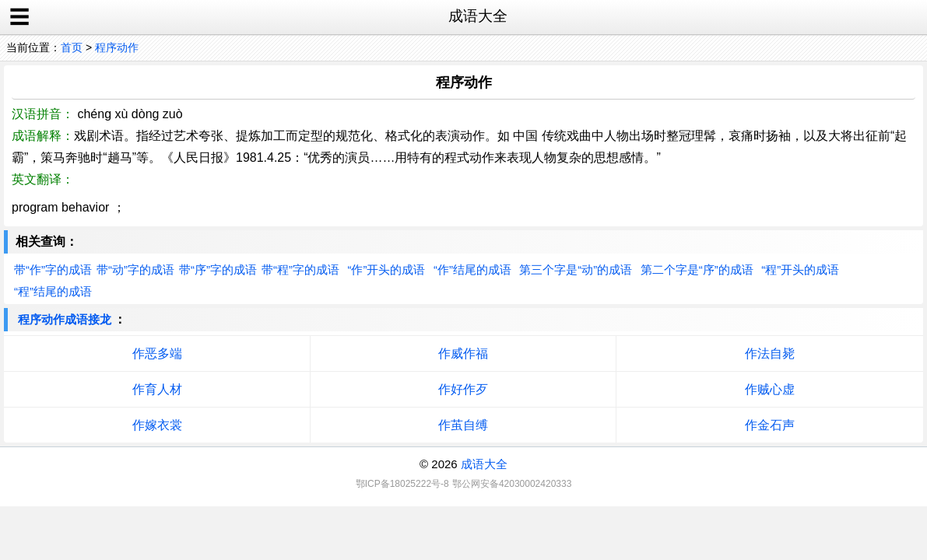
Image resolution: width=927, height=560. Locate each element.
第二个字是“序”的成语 (697, 269)
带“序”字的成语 (218, 269)
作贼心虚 (770, 389)
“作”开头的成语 (386, 269)
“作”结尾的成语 (472, 269)
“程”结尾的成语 (53, 291)
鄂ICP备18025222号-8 (402, 484)
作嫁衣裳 (157, 425)
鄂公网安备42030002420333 (512, 484)
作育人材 (157, 389)
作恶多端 (157, 353)
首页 (72, 47)
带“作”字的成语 (53, 269)
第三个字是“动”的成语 (576, 269)
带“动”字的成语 (135, 269)
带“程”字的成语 (300, 269)
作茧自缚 (463, 425)
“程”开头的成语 (800, 269)
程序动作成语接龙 (65, 319)
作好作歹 (463, 389)
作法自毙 (770, 353)
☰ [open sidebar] (19, 17)
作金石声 (770, 425)
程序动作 (117, 47)
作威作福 (463, 353)
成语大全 (484, 464)
